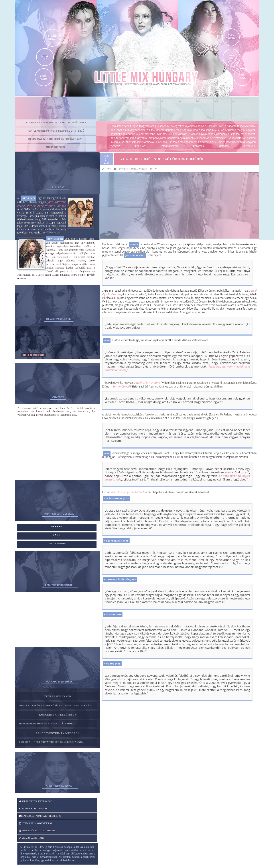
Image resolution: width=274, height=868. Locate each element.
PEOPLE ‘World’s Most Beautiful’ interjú (56, 131)
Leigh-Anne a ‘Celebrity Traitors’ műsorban (56, 123)
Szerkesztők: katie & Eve (36, 801)
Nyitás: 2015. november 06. (36, 823)
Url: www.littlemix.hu (34, 809)
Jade (134, 169)
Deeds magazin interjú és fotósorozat (56, 139)
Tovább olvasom (52, 233)
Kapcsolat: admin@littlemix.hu (40, 816)
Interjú (123, 169)
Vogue (143, 169)
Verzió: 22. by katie (32, 838)
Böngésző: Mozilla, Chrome (37, 831)
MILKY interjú (56, 147)
